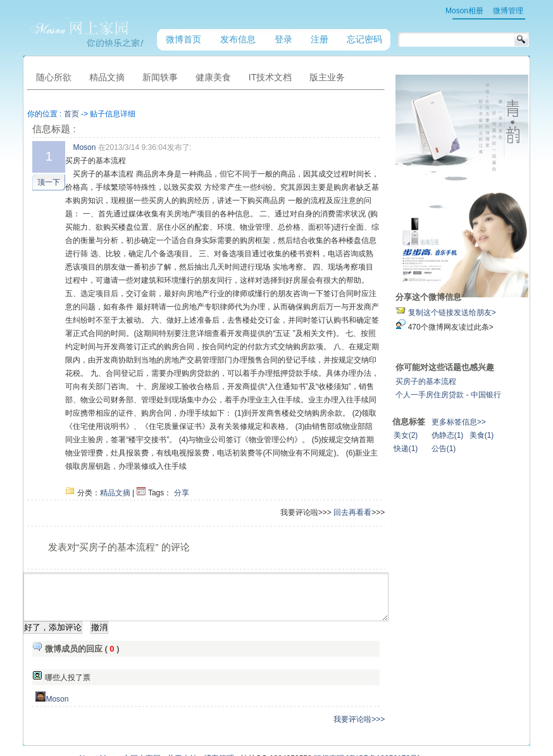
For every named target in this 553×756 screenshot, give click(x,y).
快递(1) (450, 449)
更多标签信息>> (503, 422)
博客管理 (219, 728)
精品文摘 (116, 453)
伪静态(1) (492, 435)
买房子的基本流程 (470, 381)
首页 (71, 114)
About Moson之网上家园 (119, 728)
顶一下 (50, 182)
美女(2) (450, 435)
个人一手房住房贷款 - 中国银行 (493, 395)
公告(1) (488, 449)
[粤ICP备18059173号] (383, 728)
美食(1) (526, 435)
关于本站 (182, 728)
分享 (182, 453)
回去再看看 (396, 473)
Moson (85, 147)
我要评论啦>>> (403, 689)
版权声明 (329, 728)
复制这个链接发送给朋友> (496, 313)
